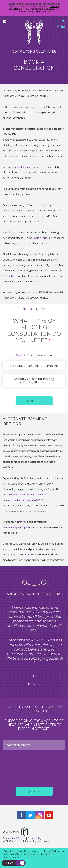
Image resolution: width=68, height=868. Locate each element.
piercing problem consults (41, 9)
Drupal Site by (16, 832)
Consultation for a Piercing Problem (34, 366)
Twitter (30, 815)
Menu (5, 21)
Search (63, 21)
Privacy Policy (35, 838)
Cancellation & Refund (14, 838)
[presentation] (34, 768)
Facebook (21, 815)
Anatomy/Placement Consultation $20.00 (25, 495)
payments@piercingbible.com (19, 527)
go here (26, 194)
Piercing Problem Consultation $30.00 (23, 500)
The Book (58, 21)
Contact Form (40, 238)
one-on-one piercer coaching (36, 12)
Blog (58, 26)
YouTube (49, 815)
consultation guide (22, 167)
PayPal (22, 522)
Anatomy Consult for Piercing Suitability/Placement (34, 381)
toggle (20, 863)
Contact (63, 26)
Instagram (40, 815)
